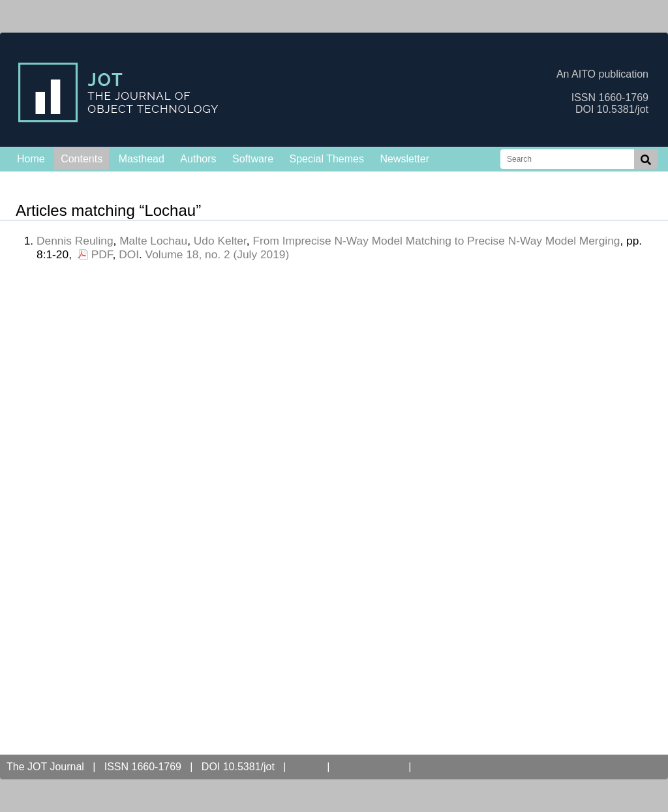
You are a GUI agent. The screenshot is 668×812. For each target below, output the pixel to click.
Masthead (142, 159)
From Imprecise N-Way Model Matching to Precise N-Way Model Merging (436, 241)
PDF (102, 254)
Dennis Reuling (75, 241)
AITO (306, 767)
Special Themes (327, 159)
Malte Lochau (153, 241)
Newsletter (404, 159)
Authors (198, 159)
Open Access (369, 767)
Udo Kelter (220, 241)
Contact (441, 767)
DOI (129, 254)
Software (253, 159)
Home (31, 159)
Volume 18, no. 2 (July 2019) (218, 254)
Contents (82, 159)
